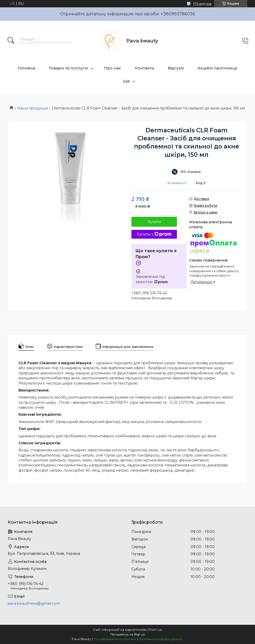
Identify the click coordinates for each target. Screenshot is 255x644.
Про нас (113, 68)
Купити (154, 222)
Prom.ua (155, 630)
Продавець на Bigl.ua (127, 634)
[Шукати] (11, 41)
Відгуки (176, 68)
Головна (26, 68)
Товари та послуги (68, 68)
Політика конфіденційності (161, 639)
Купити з (154, 234)
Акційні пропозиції (218, 68)
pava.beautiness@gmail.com (34, 603)
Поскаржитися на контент (115, 639)
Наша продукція (33, 108)
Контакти (145, 68)
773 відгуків (202, 4)
